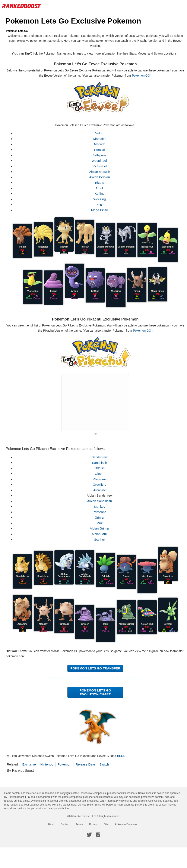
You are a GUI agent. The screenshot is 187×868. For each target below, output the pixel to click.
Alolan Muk (101, 534)
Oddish (101, 468)
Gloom (101, 474)
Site (106, 824)
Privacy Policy (124, 801)
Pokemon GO (146, 76)
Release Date (88, 764)
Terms (79, 824)
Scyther (101, 539)
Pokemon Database (126, 824)
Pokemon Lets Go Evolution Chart (97, 692)
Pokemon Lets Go (20, 31)
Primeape (101, 512)
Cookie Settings (163, 801)
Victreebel (101, 166)
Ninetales (101, 139)
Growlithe (101, 484)
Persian (101, 150)
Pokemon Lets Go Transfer (97, 668)
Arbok (101, 188)
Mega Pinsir (101, 210)
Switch (107, 764)
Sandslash (101, 463)
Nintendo (50, 764)
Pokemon (67, 764)
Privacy (93, 824)
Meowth (101, 144)
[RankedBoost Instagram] (98, 835)
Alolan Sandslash (101, 501)
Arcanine (101, 490)
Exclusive (32, 764)
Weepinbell (101, 161)
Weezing (101, 199)
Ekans (101, 183)
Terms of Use (145, 801)
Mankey (101, 507)
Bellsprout (101, 155)
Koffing (101, 194)
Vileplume (101, 479)
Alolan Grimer (101, 528)
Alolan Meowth (101, 172)
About (51, 824)
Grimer (101, 517)
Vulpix (101, 133)
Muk (101, 523)
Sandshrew (101, 457)
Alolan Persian (101, 177)
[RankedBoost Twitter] (89, 835)
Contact (65, 824)
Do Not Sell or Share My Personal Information (104, 805)
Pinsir (101, 205)
